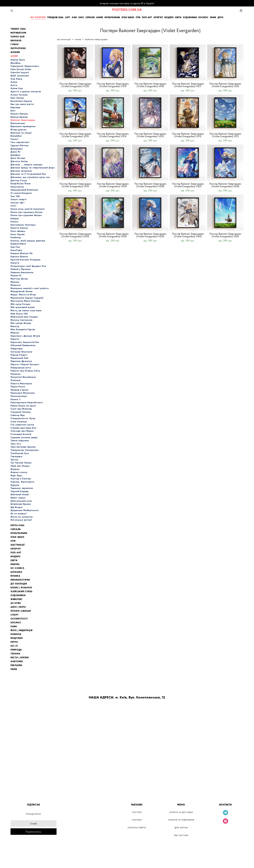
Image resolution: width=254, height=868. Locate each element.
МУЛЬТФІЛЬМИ (112, 17)
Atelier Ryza (18, 60)
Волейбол (16, 136)
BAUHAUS (16, 41)
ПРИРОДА (16, 650)
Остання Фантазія (21, 352)
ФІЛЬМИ (15, 52)
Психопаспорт (19, 396)
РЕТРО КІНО (17, 525)
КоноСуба (16, 250)
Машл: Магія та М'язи (23, 295)
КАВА (14, 626)
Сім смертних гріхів (22, 425)
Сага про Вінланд (21, 409)
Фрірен (15, 469)
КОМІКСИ (16, 634)
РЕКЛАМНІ (16, 665)
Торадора (16, 456)
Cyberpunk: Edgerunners (25, 66)
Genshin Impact (20, 72)
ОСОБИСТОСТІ (19, 619)
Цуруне (15, 485)
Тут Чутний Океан (21, 463)
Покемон (16, 374)
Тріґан (14, 460)
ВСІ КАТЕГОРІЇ (38, 17)
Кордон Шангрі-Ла (22, 253)
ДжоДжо (15, 155)
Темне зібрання (20, 440)
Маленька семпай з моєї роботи (30, 288)
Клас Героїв (18, 234)
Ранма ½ (16, 399)
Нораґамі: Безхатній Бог (25, 342)
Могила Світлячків (21, 320)
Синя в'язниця (19, 422)
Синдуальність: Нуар (23, 418)
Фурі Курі (16, 475)
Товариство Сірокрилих (25, 450)
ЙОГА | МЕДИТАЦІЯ (22, 630)
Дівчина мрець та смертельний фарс (33, 168)
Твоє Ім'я (16, 444)
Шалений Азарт (20, 494)
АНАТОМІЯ (17, 661)
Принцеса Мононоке (23, 393)
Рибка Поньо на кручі (23, 406)
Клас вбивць (18, 231)
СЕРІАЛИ (90, 17)
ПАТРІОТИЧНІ (18, 48)
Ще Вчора (17, 507)
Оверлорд (17, 348)
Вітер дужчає (19, 130)
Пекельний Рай (19, 358)
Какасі (14, 222)
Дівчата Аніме (19, 161)
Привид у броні (20, 390)
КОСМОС (203, 17)
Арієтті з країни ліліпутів (26, 91)
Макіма (15, 282)
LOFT (68, 17)
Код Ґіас (15, 247)
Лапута (15, 263)
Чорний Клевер (20, 491)
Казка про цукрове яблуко (26, 215)
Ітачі (13, 206)
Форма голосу (19, 472)
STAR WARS (128, 17)
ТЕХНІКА (15, 654)
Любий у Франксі (21, 269)
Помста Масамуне (21, 383)
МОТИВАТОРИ (18, 33)
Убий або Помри (20, 466)
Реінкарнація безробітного (27, 402)
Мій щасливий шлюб (23, 307)
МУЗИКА (15, 576)
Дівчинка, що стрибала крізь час (30, 177)
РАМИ (213, 17)
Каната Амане (19, 228)
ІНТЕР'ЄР (158, 17)
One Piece (16, 79)
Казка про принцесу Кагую (27, 212)
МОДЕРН (169, 17)
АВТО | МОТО (18, 607)
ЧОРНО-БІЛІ (18, 37)
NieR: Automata (20, 76)
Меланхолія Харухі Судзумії (27, 298)
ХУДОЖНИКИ (190, 17)
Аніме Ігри (17, 88)
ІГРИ (138, 17)
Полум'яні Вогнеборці (23, 377)
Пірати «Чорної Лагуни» (25, 364)
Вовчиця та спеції (21, 133)
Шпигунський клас (21, 501)
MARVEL (15, 564)
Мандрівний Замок (22, 291)
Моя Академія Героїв (23, 329)
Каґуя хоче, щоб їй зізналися (28, 209)
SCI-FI (14, 646)
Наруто (15, 339)
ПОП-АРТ (147, 17)
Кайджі (15, 218)
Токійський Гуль (20, 453)
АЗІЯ (74, 17)
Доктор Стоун (19, 180)
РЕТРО (14, 642)
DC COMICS (17, 568)
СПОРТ (15, 615)
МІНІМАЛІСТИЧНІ (20, 580)
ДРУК (220, 17)
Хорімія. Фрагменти (22, 482)
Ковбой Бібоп (18, 244)
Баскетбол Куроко (21, 101)
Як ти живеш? (19, 514)
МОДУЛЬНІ (17, 638)
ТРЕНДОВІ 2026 (55, 17)
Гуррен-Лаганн (20, 145)
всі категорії (64, 39)
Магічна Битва (19, 279)
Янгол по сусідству (22, 517)
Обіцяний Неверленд (23, 345)
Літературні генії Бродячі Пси (28, 266)
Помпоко (16, 380)
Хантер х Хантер (21, 479)
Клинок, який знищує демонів (28, 241)
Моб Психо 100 (19, 314)
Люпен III (16, 275)
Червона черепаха (22, 488)
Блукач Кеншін (19, 114)
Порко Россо (18, 387)
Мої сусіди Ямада (21, 323)
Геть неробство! (20, 142)
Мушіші (15, 333)
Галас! (14, 139)
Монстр (15, 326)
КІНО (81, 17)
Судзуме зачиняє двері (24, 437)
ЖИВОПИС (17, 599)
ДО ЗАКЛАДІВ (19, 584)
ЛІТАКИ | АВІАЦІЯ (21, 611)
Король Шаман (19, 257)
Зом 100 (15, 196)
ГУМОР (15, 44)
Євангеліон (17, 187)
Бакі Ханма (17, 98)
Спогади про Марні (22, 431)
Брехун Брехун (19, 117)
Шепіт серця (18, 498)
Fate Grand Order (21, 69)
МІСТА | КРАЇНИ (20, 658)
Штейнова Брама (21, 504)
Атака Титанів (19, 95)
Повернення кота (21, 368)
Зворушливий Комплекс (24, 190)
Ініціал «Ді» (18, 203)
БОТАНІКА (16, 572)
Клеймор (16, 237)
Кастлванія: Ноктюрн (23, 225)
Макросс (16, 285)
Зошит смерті (19, 199)
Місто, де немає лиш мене (26, 310)
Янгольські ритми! (21, 520)
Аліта (14, 85)
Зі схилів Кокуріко (21, 193)
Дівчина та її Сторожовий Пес (28, 174)
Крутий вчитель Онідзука (26, 260)
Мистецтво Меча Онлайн (25, 301)
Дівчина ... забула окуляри (26, 165)
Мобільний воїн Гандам (24, 317)
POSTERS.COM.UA (127, 10)
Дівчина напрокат (21, 171)
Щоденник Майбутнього (25, 510)
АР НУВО (16, 603)
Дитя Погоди (18, 158)
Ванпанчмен (18, 123)
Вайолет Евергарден (23, 120)
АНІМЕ (100, 17)
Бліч (13, 111)
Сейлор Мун (18, 415)
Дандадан (17, 149)
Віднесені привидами (23, 126)
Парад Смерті (19, 355)
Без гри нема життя (22, 104)
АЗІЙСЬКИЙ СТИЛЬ (21, 591)
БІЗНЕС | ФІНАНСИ (21, 588)
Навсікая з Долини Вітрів (25, 336)
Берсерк (15, 107)
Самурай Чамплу (21, 412)
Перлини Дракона (21, 361)
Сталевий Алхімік (21, 434)
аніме (78, 39)
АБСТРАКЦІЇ (18, 545)
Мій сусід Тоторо (20, 304)
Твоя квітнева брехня (23, 447)
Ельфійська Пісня (21, 183)
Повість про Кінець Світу (25, 371)
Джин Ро (16, 152)
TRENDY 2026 (18, 29)
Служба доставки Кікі (23, 428)
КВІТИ (178, 17)
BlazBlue (16, 63)
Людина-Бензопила (22, 272)
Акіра (14, 82)
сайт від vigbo (17, 860)
